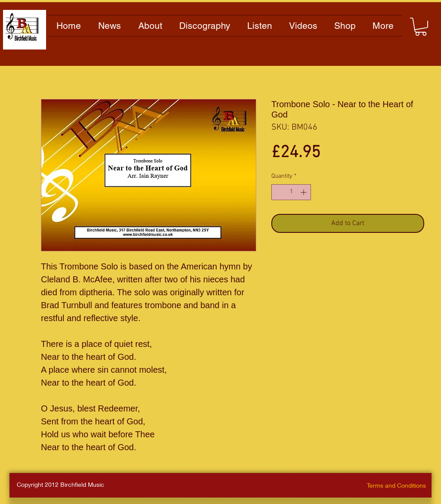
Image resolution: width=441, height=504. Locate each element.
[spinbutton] (291, 192)
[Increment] (304, 192)
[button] (421, 27)
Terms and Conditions (396, 485)
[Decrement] (278, 192)
